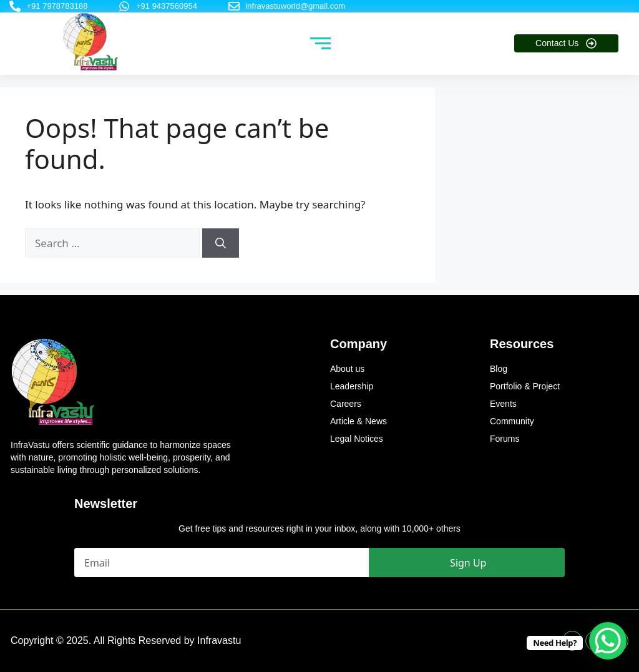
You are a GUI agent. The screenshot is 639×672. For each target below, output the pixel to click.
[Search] (221, 243)
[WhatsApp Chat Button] (608, 641)
